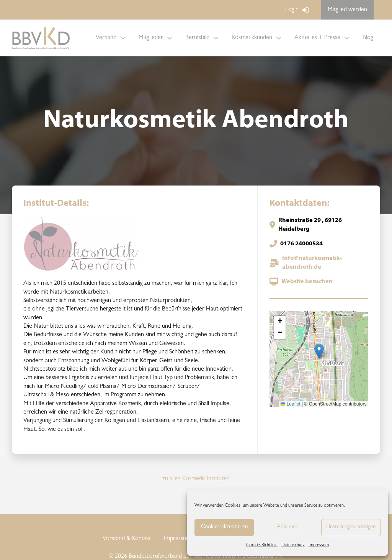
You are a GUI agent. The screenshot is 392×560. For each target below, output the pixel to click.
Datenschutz (293, 545)
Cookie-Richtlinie (262, 545)
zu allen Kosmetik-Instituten (196, 479)
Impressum (319, 545)
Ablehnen (287, 527)
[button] (319, 351)
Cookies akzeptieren (224, 527)
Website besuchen (307, 282)
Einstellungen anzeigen (351, 527)
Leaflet (290, 404)
